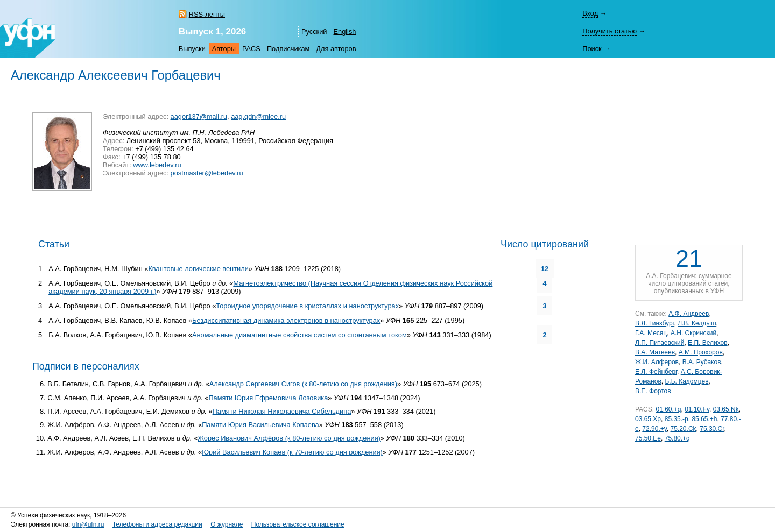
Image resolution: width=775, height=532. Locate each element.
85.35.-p (677, 419)
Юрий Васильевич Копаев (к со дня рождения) (292, 452)
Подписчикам (288, 49)
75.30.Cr (712, 429)
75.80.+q (677, 438)
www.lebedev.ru (157, 165)
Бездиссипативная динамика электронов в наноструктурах (286, 320)
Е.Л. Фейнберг (656, 372)
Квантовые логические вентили (198, 269)
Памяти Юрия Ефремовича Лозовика (268, 398)
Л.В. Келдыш (697, 323)
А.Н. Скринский (693, 333)
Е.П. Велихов (708, 343)
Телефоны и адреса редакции (157, 524)
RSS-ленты (207, 14)
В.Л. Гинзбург (654, 323)
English (345, 31)
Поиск (592, 49)
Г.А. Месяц (651, 333)
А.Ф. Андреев (689, 314)
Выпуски (192, 49)
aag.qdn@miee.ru (258, 116)
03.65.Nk (726, 409)
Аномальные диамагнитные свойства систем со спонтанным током (300, 335)
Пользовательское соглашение (298, 524)
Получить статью (610, 31)
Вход (590, 13)
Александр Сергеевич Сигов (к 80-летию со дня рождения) (303, 384)
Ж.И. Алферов (657, 362)
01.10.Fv (697, 409)
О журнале (227, 524)
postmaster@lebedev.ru (207, 173)
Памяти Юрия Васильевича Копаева (260, 425)
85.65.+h (704, 419)
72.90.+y (654, 429)
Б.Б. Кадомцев (686, 381)
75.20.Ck (684, 429)
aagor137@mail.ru (199, 116)
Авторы (224, 49)
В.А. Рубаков (702, 362)
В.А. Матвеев (655, 352)
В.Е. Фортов (653, 391)
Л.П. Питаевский (660, 343)
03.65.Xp (648, 419)
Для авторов (336, 49)
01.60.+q (668, 409)
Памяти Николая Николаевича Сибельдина (282, 411)
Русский (314, 31)
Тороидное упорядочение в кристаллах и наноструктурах (307, 306)
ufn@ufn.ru (88, 524)
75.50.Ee (648, 438)
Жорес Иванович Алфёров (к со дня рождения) (289, 438)
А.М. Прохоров (701, 352)
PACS (251, 49)
